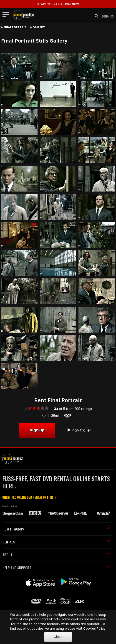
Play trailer (79, 430)
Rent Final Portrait (58, 400)
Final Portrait (15, 27)
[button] (95, 16)
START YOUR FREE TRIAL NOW (58, 4)
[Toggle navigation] (7, 14)
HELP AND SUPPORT (56, 568)
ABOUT (56, 555)
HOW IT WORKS (56, 529)
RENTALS (56, 542)
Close (58, 637)
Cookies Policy (94, 629)
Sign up (37, 430)
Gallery (39, 27)
